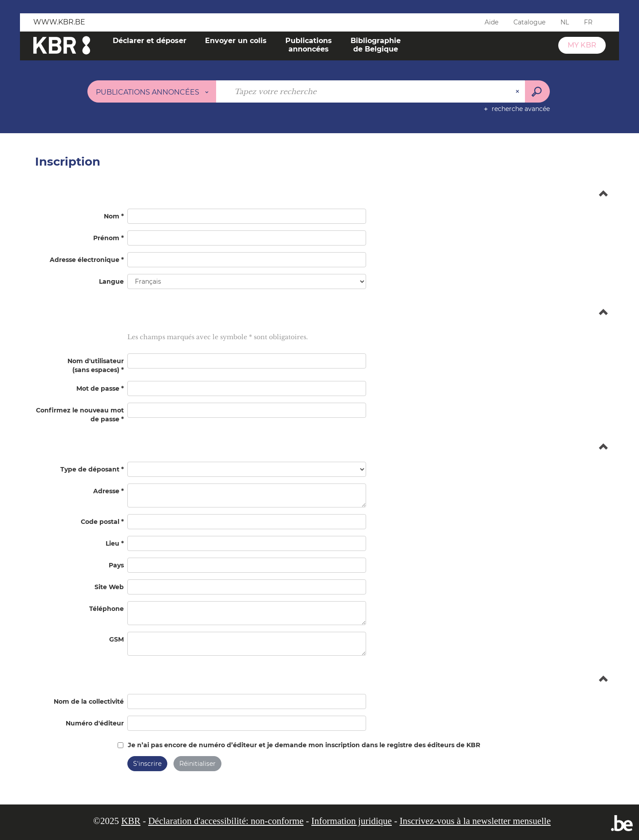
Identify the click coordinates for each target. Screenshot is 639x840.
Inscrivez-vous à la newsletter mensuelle (475, 821)
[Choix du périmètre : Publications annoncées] (152, 91)
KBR (131, 821)
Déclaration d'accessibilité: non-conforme (226, 821)
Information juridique (352, 821)
